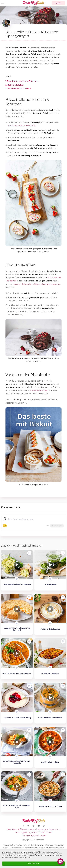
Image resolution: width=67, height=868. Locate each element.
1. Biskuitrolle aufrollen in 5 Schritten (22, 81)
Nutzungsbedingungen (26, 833)
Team (15, 829)
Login (58, 3)
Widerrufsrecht (45, 833)
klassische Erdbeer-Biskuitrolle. (22, 126)
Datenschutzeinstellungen (34, 836)
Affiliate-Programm (27, 829)
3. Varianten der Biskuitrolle (18, 89)
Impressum (42, 829)
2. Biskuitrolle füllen (15, 85)
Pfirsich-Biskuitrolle (39, 390)
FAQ (9, 829)
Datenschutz (55, 829)
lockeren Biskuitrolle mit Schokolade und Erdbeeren (37, 284)
